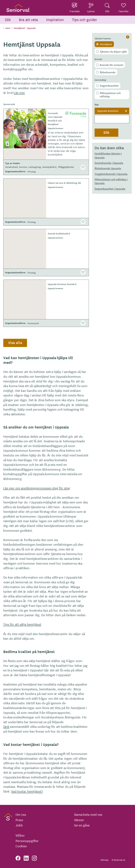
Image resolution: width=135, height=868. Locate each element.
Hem (8, 28)
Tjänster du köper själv (113, 51)
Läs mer (19, 92)
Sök (8, 19)
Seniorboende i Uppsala (109, 163)
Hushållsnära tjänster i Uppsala (108, 155)
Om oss (21, 814)
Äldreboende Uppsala (108, 168)
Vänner (79, 820)
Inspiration (55, 19)
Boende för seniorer (112, 65)
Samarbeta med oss (88, 814)
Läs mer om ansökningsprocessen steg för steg (37, 488)
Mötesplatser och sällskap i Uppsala (111, 181)
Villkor (20, 835)
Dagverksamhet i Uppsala (110, 189)
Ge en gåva (82, 825)
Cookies (21, 846)
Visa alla (15, 343)
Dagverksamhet (109, 85)
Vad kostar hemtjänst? (27, 791)
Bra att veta (28, 19)
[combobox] (112, 116)
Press (19, 820)
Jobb (19, 825)
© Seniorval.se (118, 860)
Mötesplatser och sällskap (110, 95)
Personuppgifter (27, 841)
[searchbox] (112, 119)
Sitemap (104, 860)
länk (6, 726)
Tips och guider (85, 19)
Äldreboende (108, 72)
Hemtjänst (106, 44)
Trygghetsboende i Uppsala (111, 174)
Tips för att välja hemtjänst (22, 624)
